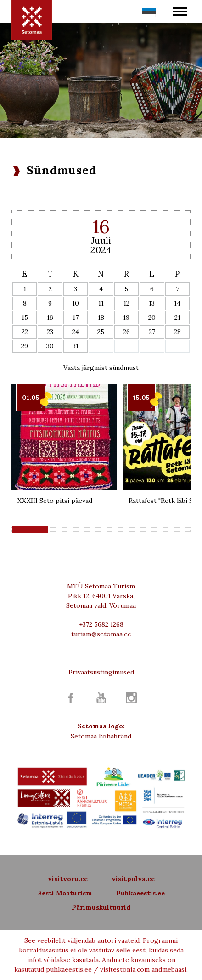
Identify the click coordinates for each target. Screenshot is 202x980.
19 (126, 317)
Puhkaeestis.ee (140, 893)
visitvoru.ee (68, 879)
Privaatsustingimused (101, 672)
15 (25, 317)
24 (76, 332)
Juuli (101, 240)
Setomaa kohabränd (101, 736)
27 (152, 332)
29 (25, 346)
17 (76, 317)
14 (177, 303)
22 (25, 332)
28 (177, 332)
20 (152, 317)
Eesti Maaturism (65, 893)
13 (152, 303)
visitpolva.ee (133, 879)
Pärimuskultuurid (101, 907)
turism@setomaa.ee (101, 634)
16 (50, 317)
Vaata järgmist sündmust (101, 368)
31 (76, 346)
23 (50, 332)
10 (76, 303)
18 (101, 317)
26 (126, 332)
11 (101, 303)
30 (50, 346)
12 (126, 303)
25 (101, 332)
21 (177, 317)
